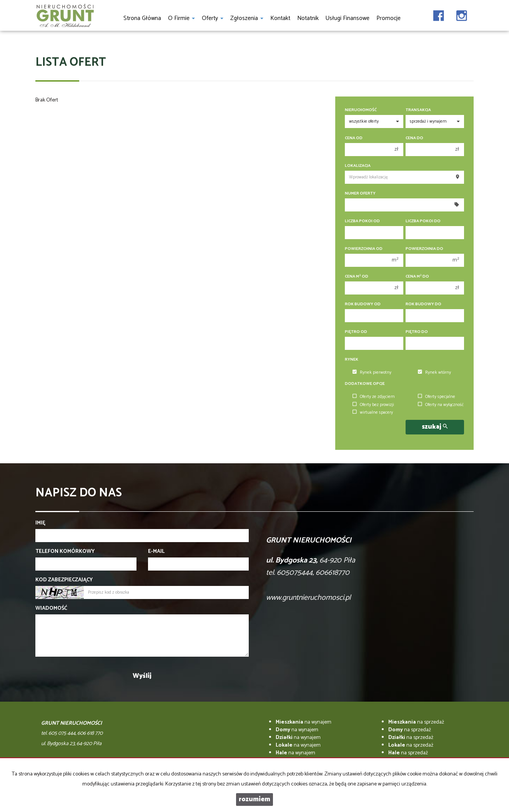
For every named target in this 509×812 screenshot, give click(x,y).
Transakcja (418, 110)
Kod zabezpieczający (64, 580)
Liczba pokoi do (423, 221)
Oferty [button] (213, 18)
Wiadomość (51, 609)
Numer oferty (360, 194)
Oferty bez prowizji (373, 405)
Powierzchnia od (364, 249)
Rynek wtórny (434, 373)
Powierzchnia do (424, 249)
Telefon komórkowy (65, 552)
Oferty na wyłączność (441, 405)
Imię (40, 523)
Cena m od (357, 277)
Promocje (388, 18)
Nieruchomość (361, 110)
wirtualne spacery (373, 413)
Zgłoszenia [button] (247, 18)
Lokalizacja (358, 166)
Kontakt (280, 18)
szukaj (435, 427)
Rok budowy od (363, 304)
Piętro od (356, 332)
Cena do (414, 138)
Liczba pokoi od (362, 221)
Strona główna (142, 18)
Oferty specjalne (437, 397)
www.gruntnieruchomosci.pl (308, 598)
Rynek (352, 360)
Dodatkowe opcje (365, 384)
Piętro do (417, 332)
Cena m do (417, 277)
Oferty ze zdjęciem (374, 397)
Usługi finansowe (348, 18)
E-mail (156, 552)
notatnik (308, 18)
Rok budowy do (423, 304)
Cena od (354, 138)
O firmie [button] (181, 18)
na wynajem (304, 722)
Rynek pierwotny (372, 373)
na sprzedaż (416, 722)
